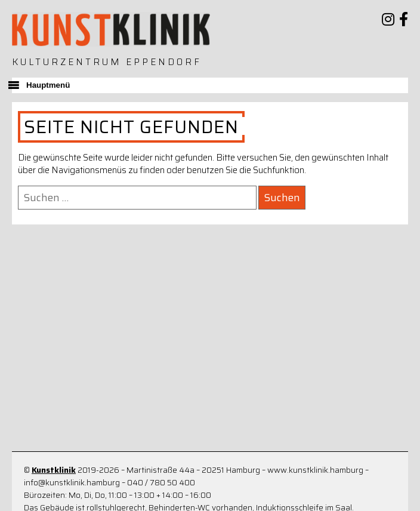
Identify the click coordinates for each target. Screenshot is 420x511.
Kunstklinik (54, 470)
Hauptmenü (48, 85)
